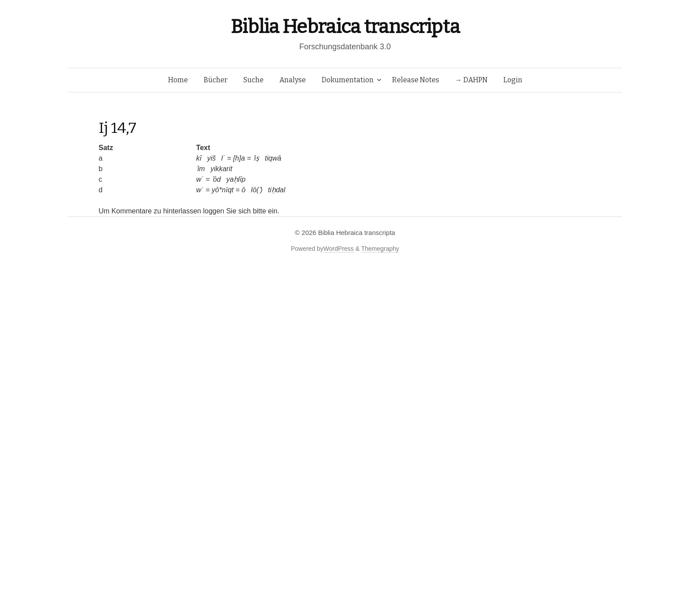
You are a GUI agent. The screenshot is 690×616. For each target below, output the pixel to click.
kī (199, 158)
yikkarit (221, 169)
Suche (253, 80)
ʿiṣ (256, 158)
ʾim (201, 169)
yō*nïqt (223, 190)
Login (513, 80)
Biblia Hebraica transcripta (345, 27)
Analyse (293, 80)
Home (178, 80)
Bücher (216, 80)
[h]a (239, 158)
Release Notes (416, 80)
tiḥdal (277, 190)
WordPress (339, 249)
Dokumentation (348, 80)
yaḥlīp (236, 179)
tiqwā (273, 158)
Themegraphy (380, 249)
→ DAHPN (471, 80)
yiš (212, 158)
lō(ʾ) (257, 190)
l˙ (223, 158)
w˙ (200, 179)
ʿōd (216, 179)
